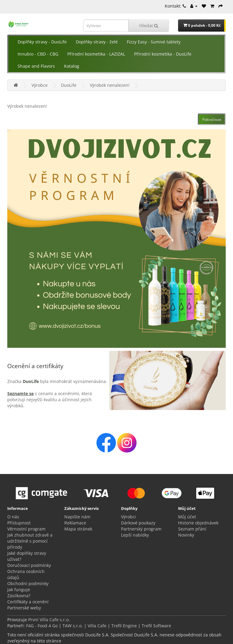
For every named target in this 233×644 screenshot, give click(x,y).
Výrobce (40, 85)
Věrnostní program (26, 529)
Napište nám (77, 517)
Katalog (72, 66)
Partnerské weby (24, 608)
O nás (13, 517)
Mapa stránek (78, 529)
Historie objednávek (198, 523)
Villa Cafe (97, 626)
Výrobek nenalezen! (110, 85)
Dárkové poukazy (138, 523)
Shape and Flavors (36, 66)
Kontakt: (175, 6)
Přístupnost (19, 523)
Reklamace (75, 523)
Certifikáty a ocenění (28, 602)
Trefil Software (156, 626)
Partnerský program (141, 529)
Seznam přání (192, 529)
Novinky (186, 535)
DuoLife (69, 85)
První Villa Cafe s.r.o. (49, 620)
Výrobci (128, 517)
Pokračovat (212, 119)
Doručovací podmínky (29, 565)
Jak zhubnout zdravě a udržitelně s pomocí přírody (30, 541)
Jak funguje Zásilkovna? (19, 593)
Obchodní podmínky (28, 583)
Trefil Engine (124, 626)
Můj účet (187, 517)
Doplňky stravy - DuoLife (42, 42)
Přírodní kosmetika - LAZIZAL (96, 54)
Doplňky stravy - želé (97, 42)
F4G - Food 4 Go (42, 626)
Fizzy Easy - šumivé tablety (154, 42)
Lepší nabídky (135, 535)
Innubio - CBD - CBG (38, 54)
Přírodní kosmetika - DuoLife (163, 54)
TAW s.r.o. (73, 626)
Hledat (149, 25)
